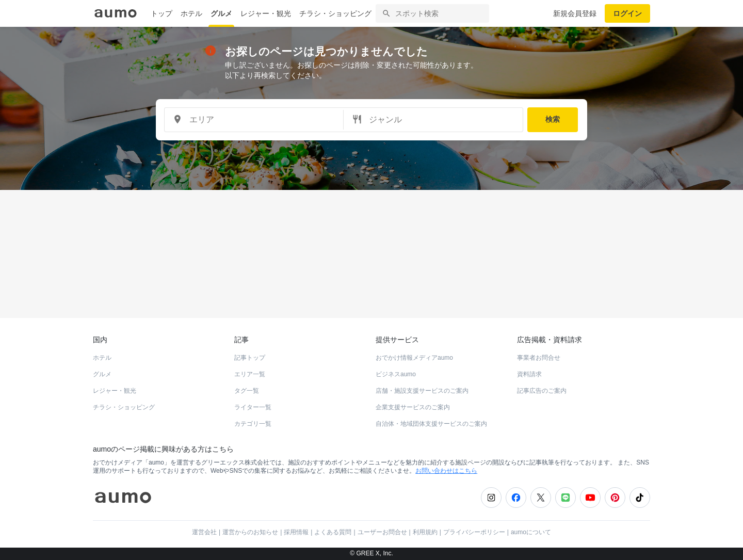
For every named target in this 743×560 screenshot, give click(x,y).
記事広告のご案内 (542, 391)
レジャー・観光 (266, 13)
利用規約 (425, 532)
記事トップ (250, 358)
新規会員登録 (575, 13)
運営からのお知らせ (250, 532)
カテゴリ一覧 (253, 424)
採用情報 (296, 532)
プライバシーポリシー (474, 532)
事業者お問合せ (539, 358)
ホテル (191, 13)
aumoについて (531, 532)
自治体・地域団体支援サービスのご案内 (431, 424)
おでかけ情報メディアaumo (414, 358)
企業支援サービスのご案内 (413, 407)
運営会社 (204, 532)
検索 (553, 119)
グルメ (221, 13)
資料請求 (529, 374)
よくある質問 (333, 532)
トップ (161, 13)
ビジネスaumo (396, 374)
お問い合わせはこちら (446, 471)
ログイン (627, 13)
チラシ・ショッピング (335, 13)
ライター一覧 (253, 407)
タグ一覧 (247, 391)
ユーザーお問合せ (382, 532)
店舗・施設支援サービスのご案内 (422, 391)
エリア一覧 (250, 374)
